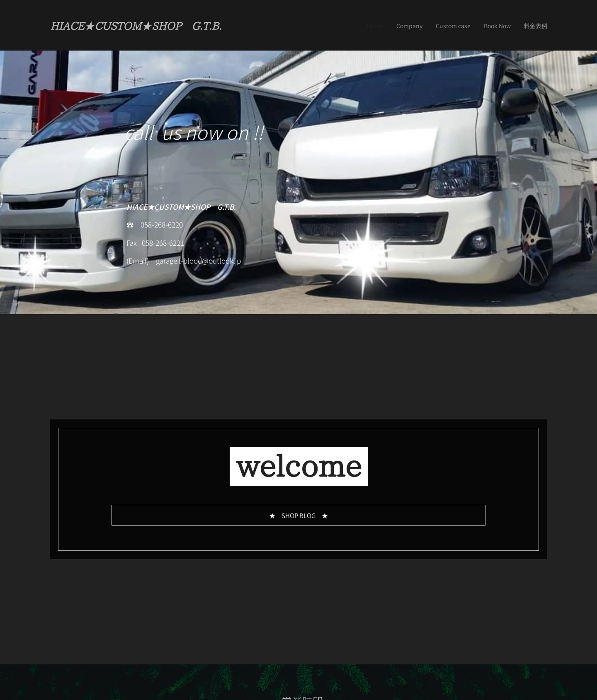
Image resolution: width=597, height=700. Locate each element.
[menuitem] (358, 25)
